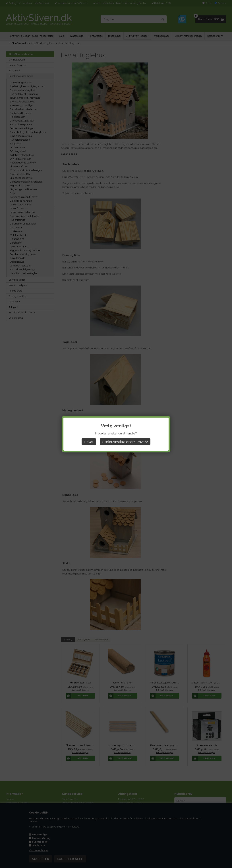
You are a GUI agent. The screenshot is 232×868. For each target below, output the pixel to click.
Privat (89, 442)
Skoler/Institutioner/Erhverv (125, 442)
